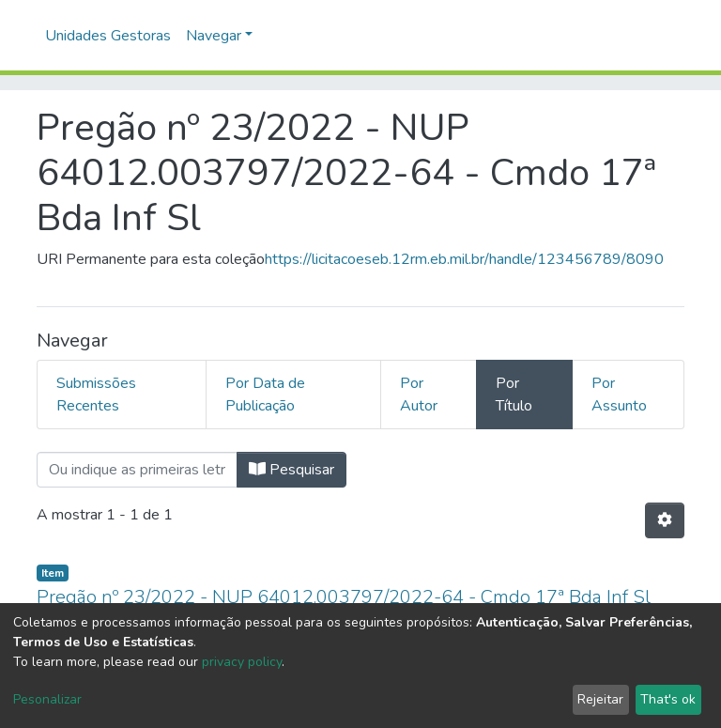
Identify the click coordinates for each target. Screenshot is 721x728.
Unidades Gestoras (108, 36)
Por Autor (419, 395)
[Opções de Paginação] (665, 520)
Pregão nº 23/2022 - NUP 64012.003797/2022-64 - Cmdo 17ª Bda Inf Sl (344, 597)
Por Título (514, 395)
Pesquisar (291, 470)
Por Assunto (619, 395)
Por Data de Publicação (265, 395)
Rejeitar (600, 699)
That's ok (668, 699)
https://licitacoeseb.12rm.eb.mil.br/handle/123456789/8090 (464, 259)
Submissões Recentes (96, 395)
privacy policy (242, 662)
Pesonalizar (47, 699)
